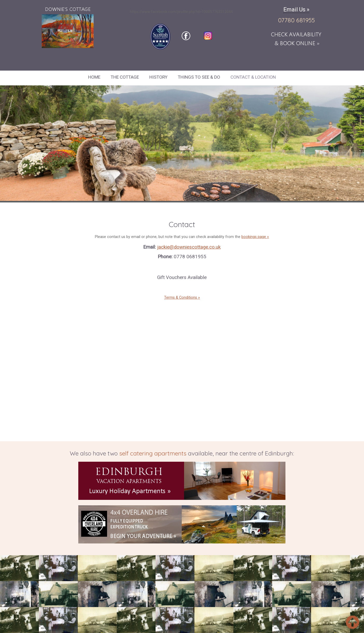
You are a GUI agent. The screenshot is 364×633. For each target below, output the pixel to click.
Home (94, 77)
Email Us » (296, 9)
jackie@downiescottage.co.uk (189, 247)
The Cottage (125, 77)
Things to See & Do (199, 77)
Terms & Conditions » (182, 298)
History (158, 77)
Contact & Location (253, 77)
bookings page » (255, 237)
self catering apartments (153, 453)
